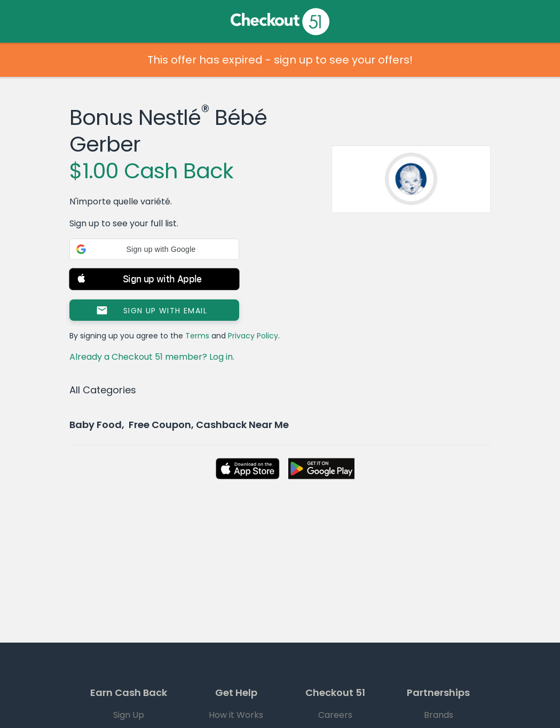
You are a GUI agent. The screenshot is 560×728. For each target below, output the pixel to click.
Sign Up (129, 715)
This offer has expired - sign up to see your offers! (280, 60)
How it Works (236, 715)
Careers (335, 715)
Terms (197, 336)
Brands (439, 715)
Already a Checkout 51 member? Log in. (152, 357)
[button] (154, 249)
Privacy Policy (253, 336)
